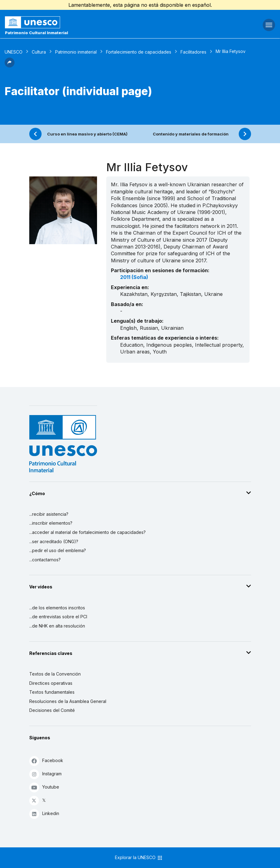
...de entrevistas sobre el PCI (58, 617)
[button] (10, 66)
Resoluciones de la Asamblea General (68, 701)
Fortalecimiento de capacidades (139, 52)
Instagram (45, 774)
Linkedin (44, 814)
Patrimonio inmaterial (76, 52)
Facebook (46, 761)
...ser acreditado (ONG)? (54, 541)
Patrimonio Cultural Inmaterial (37, 33)
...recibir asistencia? (49, 514)
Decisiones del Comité (52, 710)
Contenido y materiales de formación (191, 134)
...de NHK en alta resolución (57, 626)
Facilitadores (193, 52)
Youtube (44, 787)
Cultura (39, 52)
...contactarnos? (45, 560)
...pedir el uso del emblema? (58, 550)
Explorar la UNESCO (139, 858)
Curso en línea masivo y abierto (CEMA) (87, 134)
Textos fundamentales (52, 692)
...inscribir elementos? (51, 523)
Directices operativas (51, 683)
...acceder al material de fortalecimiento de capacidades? (87, 532)
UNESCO (14, 52)
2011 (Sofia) (134, 277)
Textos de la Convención (55, 674)
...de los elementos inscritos (57, 608)
